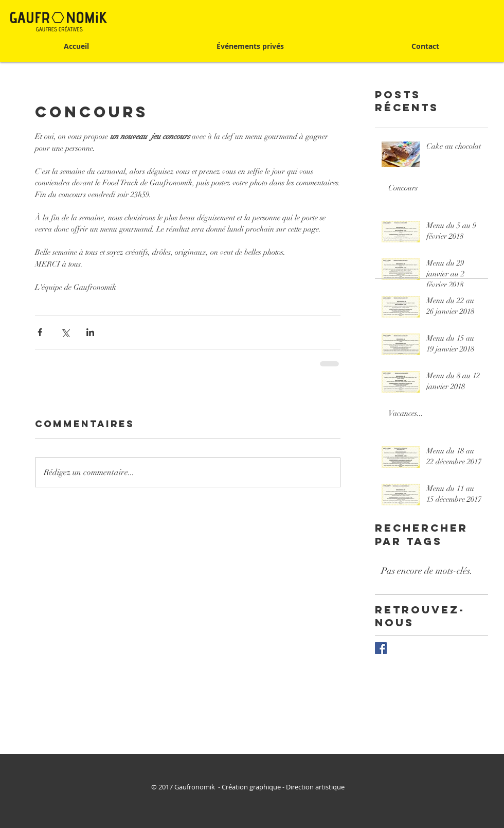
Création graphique (251, 787)
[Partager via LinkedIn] (90, 332)
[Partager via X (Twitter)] (65, 332)
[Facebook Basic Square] (381, 648)
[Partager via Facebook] (40, 332)
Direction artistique (316, 787)
